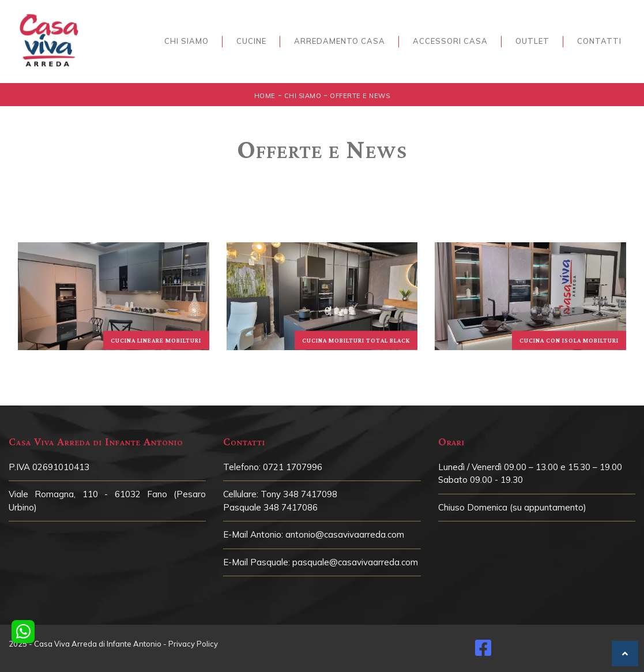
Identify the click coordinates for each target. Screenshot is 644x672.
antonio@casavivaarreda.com (345, 534)
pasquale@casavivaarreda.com (355, 562)
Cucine (251, 41)
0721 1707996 (293, 467)
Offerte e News (360, 96)
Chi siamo (187, 41)
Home (265, 96)
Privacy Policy (193, 644)
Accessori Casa (450, 41)
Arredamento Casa (340, 41)
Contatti (599, 41)
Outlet (532, 41)
